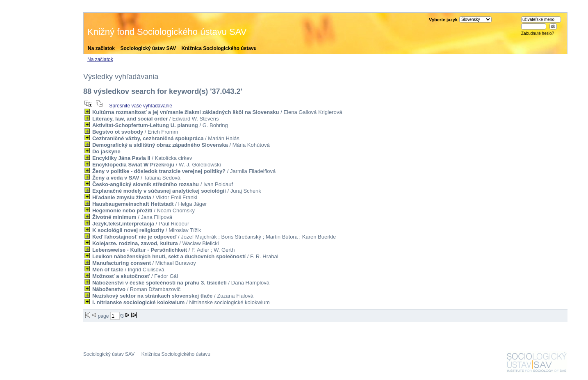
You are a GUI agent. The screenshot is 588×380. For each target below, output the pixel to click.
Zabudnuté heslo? (538, 33)
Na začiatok (101, 48)
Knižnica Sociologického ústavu (219, 48)
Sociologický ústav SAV (148, 48)
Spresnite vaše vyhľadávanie (141, 106)
